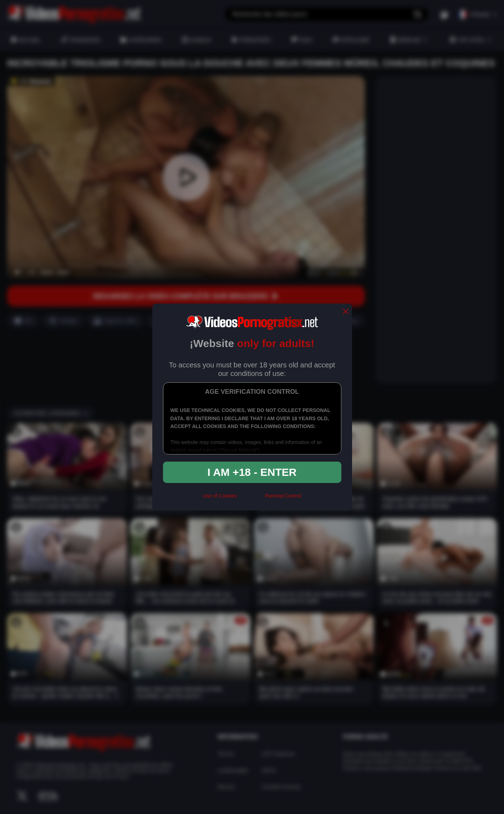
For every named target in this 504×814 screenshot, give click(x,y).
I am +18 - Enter (252, 472)
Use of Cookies (220, 496)
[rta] (251, 499)
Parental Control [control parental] (283, 496)
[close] (346, 312)
